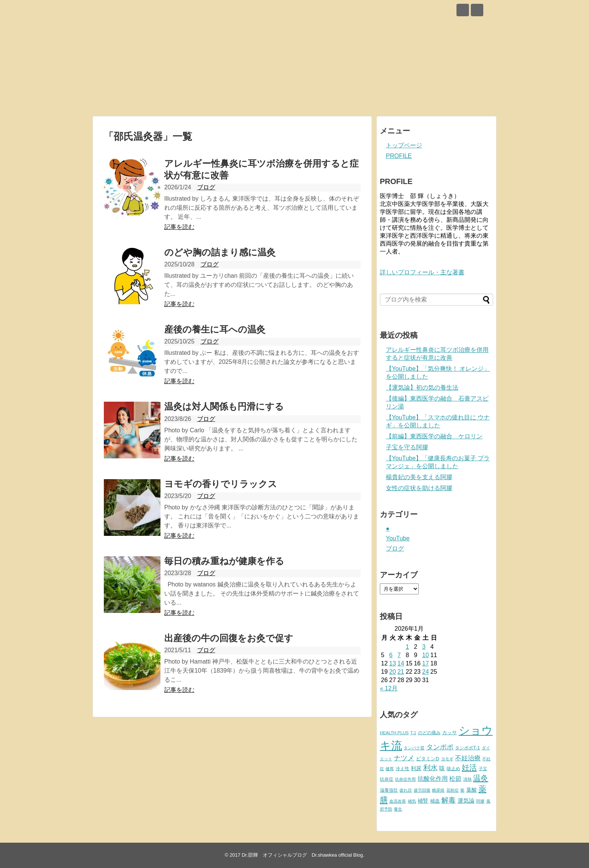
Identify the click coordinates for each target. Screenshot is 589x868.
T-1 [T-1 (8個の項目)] (413, 733)
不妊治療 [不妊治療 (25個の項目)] (468, 758)
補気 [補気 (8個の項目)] (412, 801)
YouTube (398, 538)
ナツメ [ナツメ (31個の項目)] (404, 758)
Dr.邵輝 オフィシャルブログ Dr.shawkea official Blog (302, 855)
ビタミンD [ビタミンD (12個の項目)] (428, 759)
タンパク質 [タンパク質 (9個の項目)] (414, 748)
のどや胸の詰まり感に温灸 (220, 252)
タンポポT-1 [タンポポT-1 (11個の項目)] (467, 748)
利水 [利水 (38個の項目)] (430, 768)
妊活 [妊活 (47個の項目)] (469, 767)
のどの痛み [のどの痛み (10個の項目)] (429, 733)
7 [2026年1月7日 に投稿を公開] (399, 655)
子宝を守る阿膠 (407, 447)
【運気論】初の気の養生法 (422, 388)
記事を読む (179, 227)
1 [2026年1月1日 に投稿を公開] (407, 647)
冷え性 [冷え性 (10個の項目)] (402, 769)
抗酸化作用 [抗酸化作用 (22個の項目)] (433, 779)
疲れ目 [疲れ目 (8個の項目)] (406, 790)
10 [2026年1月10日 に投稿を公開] (426, 655)
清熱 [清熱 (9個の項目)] (467, 779)
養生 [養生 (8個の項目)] (398, 809)
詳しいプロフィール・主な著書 (422, 272)
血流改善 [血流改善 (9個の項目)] (398, 801)
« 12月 (389, 688)
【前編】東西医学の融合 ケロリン (434, 436)
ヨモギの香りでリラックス (221, 484)
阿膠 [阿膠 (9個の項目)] (480, 801)
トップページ (404, 145)
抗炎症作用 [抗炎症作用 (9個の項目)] (405, 779)
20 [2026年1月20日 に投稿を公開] (393, 672)
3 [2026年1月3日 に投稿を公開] (424, 647)
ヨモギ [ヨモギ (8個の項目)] (447, 759)
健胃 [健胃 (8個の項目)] (390, 769)
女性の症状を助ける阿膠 (419, 488)
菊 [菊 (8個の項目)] (462, 790)
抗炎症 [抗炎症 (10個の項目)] (387, 779)
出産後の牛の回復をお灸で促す (229, 638)
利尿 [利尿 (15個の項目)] (416, 768)
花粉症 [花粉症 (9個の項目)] (453, 790)
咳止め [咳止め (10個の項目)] (453, 769)
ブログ (206, 187)
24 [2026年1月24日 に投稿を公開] (426, 672)
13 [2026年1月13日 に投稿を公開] (393, 663)
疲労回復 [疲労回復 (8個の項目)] (422, 790)
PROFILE (399, 156)
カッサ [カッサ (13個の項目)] (449, 733)
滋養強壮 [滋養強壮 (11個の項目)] (389, 790)
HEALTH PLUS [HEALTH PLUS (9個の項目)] (394, 733)
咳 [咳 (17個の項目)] (442, 768)
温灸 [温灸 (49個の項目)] (481, 778)
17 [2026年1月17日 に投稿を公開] (426, 663)
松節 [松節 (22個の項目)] (455, 779)
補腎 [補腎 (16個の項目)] (423, 801)
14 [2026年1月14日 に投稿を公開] (401, 663)
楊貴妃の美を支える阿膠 (419, 477)
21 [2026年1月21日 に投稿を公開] (401, 672)
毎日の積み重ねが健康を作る (224, 561)
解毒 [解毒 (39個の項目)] (449, 800)
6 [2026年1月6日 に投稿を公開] (391, 655)
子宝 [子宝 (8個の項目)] (483, 769)
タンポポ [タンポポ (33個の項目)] (440, 747)
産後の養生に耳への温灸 (215, 329)
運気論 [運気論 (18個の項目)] (466, 801)
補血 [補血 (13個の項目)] (435, 801)
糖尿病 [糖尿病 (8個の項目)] (438, 790)
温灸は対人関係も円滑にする (224, 406)
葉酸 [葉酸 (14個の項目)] (472, 790)
